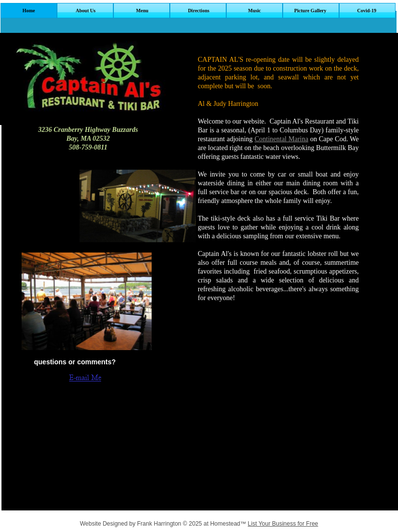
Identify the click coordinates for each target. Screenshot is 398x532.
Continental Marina (282, 139)
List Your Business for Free (283, 524)
